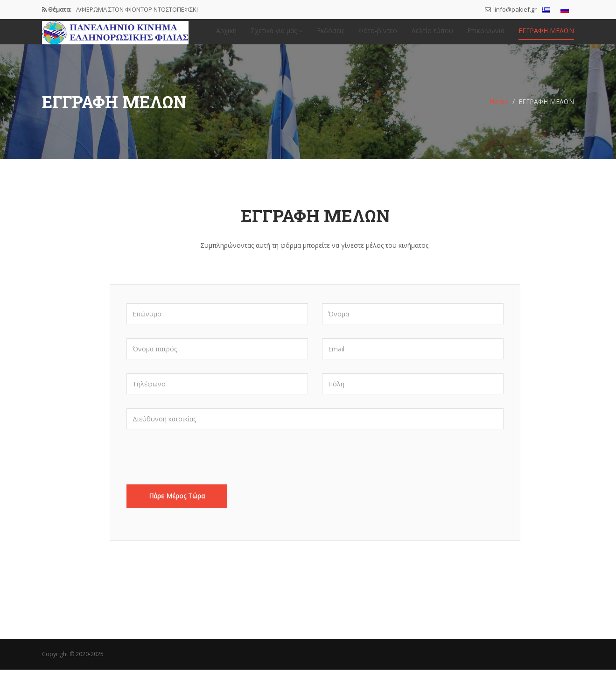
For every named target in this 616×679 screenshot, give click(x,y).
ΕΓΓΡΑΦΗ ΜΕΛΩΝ (546, 35)
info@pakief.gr (511, 9)
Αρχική (226, 35)
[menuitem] (546, 10)
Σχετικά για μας (277, 35)
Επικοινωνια (486, 35)
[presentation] (197, 471)
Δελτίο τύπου (432, 35)
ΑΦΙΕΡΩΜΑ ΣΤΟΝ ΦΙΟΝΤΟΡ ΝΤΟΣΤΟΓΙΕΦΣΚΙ (137, 9)
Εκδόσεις (331, 35)
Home (499, 111)
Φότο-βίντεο (378, 35)
